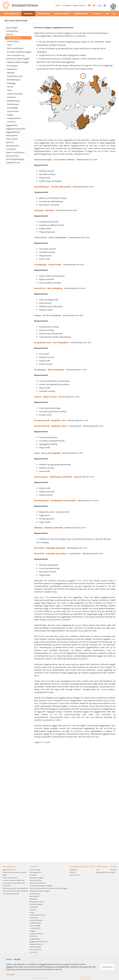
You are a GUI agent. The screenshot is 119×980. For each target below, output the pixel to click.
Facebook (89, 5)
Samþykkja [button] (107, 967)
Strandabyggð (40, 265)
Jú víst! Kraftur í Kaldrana (64, 160)
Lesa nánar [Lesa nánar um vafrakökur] (10, 974)
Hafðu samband (79, 5)
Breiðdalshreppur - (55, 501)
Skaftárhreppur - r (53, 477)
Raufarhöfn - (50, 548)
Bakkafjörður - (49, 288)
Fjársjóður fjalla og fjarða (61, 187)
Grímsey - (46, 397)
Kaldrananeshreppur (43, 160)
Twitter (94, 5)
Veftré (58, 5)
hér (37, 647)
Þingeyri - (48, 315)
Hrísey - (47, 453)
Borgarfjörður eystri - (52, 342)
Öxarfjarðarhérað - (50, 420)
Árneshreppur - (49, 370)
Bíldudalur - (49, 528)
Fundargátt (67, 5)
